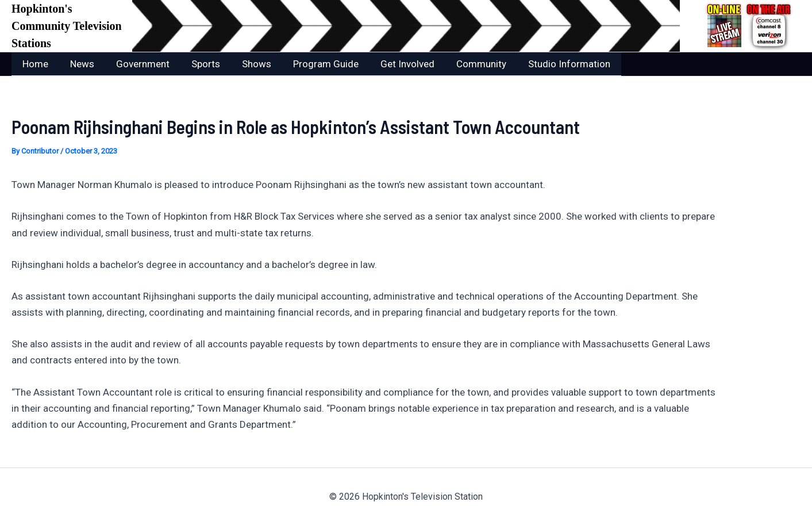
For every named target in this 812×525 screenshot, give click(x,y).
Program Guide (313, 64)
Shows (246, 64)
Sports (198, 64)
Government (137, 64)
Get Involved (392, 64)
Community (464, 64)
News (79, 64)
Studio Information (550, 64)
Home (34, 64)
